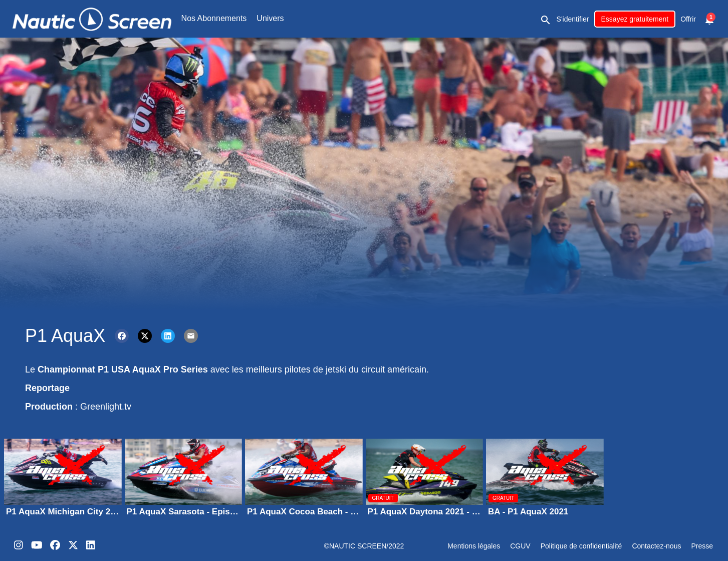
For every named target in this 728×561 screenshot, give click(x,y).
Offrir (688, 19)
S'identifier (573, 19)
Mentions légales (474, 546)
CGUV (520, 546)
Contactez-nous (656, 546)
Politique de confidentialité (581, 546)
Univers (270, 18)
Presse (702, 546)
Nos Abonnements (214, 18)
